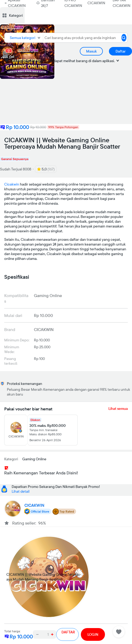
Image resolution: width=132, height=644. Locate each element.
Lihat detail (21, 491)
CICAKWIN (96, 3)
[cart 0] (5, 54)
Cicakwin (12, 184)
